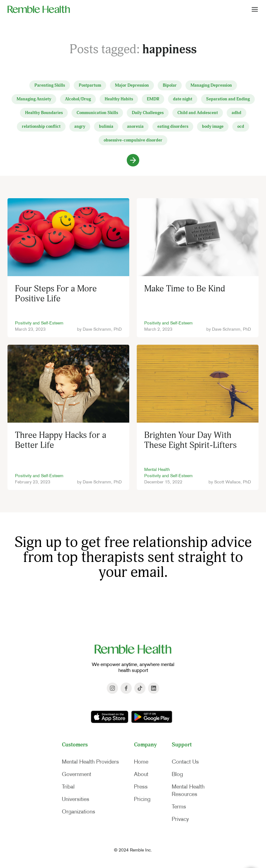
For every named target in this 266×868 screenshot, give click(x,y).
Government (76, 774)
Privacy (180, 819)
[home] (39, 9)
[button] (255, 9)
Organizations (79, 812)
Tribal (68, 787)
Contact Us (185, 762)
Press (141, 787)
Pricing (142, 799)
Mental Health (157, 469)
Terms (179, 807)
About (141, 774)
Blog (177, 774)
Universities (76, 799)
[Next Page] (133, 160)
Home (141, 762)
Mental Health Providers (90, 762)
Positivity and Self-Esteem (39, 323)
